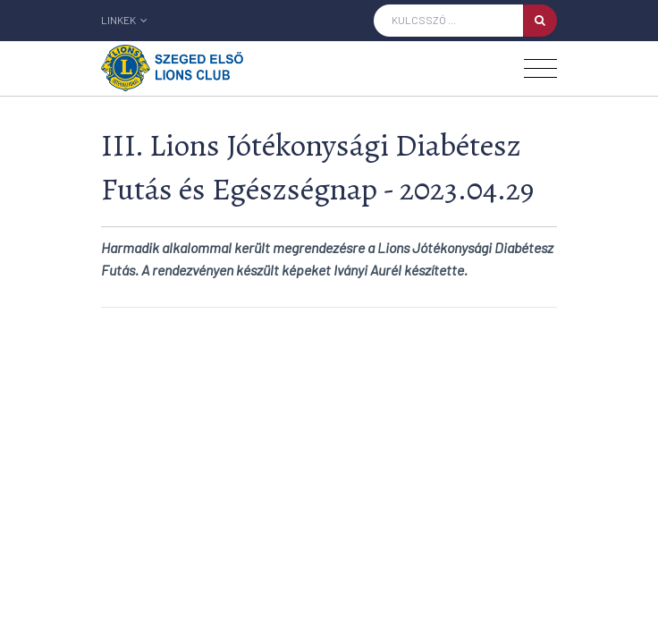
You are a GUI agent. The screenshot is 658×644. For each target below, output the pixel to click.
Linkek (124, 20)
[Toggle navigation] (540, 68)
